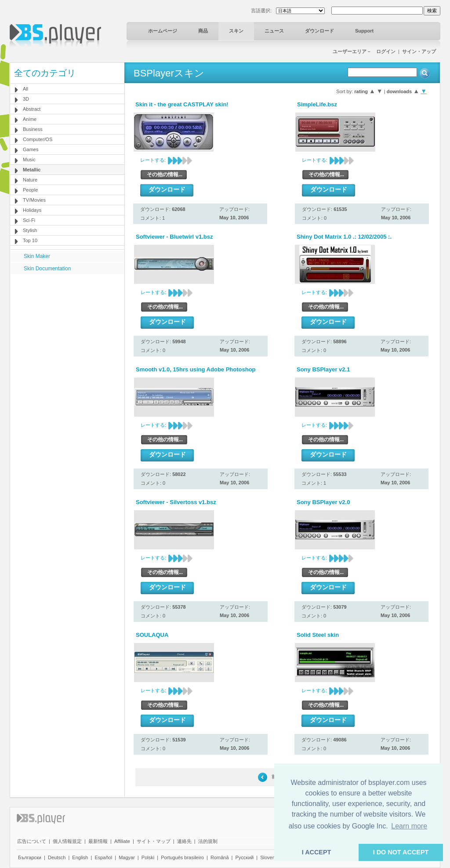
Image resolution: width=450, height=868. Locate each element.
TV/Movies (34, 200)
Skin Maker (37, 256)
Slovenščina (273, 857)
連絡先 (184, 841)
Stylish (30, 230)
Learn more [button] (409, 826)
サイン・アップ (419, 51)
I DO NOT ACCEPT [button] (401, 852)
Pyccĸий (245, 857)
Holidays (32, 210)
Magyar (127, 857)
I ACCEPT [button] (317, 852)
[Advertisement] (67, 329)
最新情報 (98, 841)
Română (220, 857)
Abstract (32, 109)
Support (364, 31)
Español (103, 857)
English (80, 857)
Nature (30, 180)
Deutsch (57, 857)
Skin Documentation (47, 269)
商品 (203, 31)
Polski (148, 857)
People (30, 190)
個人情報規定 (67, 841)
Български (30, 857)
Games (31, 149)
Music (29, 160)
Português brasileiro (182, 857)
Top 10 (30, 240)
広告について (32, 841)
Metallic (32, 170)
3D (26, 99)
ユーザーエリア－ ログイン (364, 51)
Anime (30, 119)
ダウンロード (319, 31)
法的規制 (208, 841)
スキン (236, 31)
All (25, 89)
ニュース (274, 31)
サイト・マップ (154, 841)
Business (33, 129)
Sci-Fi (29, 220)
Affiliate (122, 841)
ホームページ (163, 31)
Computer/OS (38, 139)
